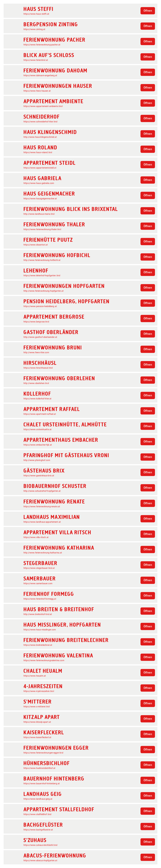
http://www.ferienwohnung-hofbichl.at (42, 260)
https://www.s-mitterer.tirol (37, 707)
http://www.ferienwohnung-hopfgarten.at (44, 291)
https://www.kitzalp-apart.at (37, 722)
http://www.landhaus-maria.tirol (39, 214)
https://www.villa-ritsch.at (36, 537)
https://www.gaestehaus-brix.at (39, 476)
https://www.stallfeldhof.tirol (37, 814)
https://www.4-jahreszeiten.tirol (39, 691)
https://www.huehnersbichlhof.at (39, 768)
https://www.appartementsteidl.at (40, 168)
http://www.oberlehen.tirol (36, 383)
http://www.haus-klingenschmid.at (40, 137)
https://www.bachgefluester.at (38, 830)
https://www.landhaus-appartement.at (42, 522)
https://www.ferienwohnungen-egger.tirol (43, 753)
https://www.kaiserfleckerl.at (37, 737)
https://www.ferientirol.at (36, 60)
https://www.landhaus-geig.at (38, 799)
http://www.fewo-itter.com (36, 352)
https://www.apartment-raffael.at (40, 414)
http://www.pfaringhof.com (37, 460)
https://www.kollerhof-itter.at (38, 399)
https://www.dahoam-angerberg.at (40, 75)
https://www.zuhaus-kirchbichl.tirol (40, 845)
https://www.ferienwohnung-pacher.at (42, 45)
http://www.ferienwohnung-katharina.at (43, 553)
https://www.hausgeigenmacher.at (40, 199)
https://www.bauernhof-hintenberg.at (42, 784)
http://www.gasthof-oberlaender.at (40, 337)
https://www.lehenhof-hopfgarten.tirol (42, 276)
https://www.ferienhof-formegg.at (40, 599)
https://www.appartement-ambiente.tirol (43, 106)
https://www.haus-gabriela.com (39, 183)
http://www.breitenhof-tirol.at (38, 614)
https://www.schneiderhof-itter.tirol (40, 122)
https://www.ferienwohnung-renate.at (42, 506)
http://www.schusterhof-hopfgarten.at (42, 491)
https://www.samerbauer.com (38, 583)
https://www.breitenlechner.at (38, 645)
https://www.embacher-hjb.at (38, 445)
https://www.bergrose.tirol (36, 322)
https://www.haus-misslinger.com (40, 630)
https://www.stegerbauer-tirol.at (39, 568)
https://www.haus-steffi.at (36, 14)
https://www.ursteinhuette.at (38, 429)
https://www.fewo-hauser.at (37, 91)
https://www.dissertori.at (36, 245)
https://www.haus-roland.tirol (38, 152)
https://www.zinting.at (34, 29)
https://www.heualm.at (35, 676)
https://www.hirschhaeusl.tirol (38, 368)
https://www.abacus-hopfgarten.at (40, 860)
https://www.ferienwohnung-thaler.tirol (42, 229)
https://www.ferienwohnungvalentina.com (44, 660)
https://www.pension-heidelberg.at (40, 306)
